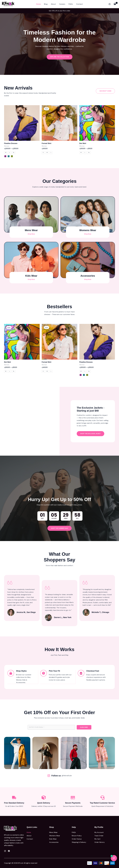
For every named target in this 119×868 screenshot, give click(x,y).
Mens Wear (53, 832)
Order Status (77, 839)
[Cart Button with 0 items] (114, 858)
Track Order (99, 835)
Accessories (54, 842)
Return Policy (77, 835)
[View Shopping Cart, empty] (115, 4)
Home (39, 4)
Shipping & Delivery (79, 842)
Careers (62, 4)
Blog (46, 4)
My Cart (97, 839)
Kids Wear (53, 839)
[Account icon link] (110, 4)
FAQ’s (71, 4)
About (53, 4)
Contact (79, 4)
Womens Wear (55, 835)
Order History (100, 842)
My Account (99, 832)
